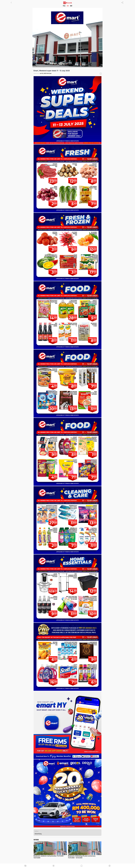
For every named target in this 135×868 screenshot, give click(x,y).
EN (68, 6)
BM (71, 6)
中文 (64, 6)
